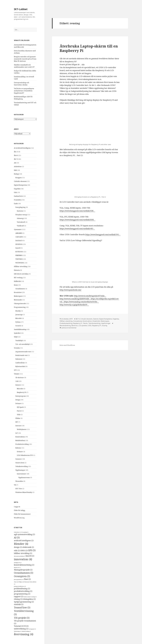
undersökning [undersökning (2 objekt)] (21, 629)
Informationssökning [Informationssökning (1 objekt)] (20, 556)
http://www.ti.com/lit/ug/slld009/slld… (75, 299)
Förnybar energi (21, 215)
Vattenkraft (21, 222)
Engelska (17, 189)
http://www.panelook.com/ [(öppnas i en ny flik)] (70, 290)
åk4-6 (16, 155)
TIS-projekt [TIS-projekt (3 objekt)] (22, 618)
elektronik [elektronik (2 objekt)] (28, 547)
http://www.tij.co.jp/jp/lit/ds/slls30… (74, 305)
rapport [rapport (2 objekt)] (19, 597)
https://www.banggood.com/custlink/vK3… (77, 229)
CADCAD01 (19, 237)
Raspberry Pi (21, 392)
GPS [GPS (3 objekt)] (32, 550)
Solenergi (20, 218)
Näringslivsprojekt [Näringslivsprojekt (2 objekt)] (23, 570)
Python (18, 322)
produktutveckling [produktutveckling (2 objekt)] (23, 591)
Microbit (18, 318)
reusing (104, 326)
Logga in (17, 507)
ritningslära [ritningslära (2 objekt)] (29, 599)
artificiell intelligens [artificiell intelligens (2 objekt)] (24, 541)
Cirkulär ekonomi (20, 181)
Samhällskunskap (20, 329)
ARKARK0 (19, 233)
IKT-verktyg (18, 278)
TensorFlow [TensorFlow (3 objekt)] (22, 607)
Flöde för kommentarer (22, 514)
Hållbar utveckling (21, 266)
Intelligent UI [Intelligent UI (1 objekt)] (18, 563)
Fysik (16, 204)
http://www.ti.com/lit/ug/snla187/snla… (90, 296)
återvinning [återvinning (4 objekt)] (24, 634)
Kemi (16, 285)
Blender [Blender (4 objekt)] (21, 544)
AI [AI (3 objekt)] (17, 538)
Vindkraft (20, 226)
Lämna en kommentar (69, 328)
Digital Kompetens (20, 185)
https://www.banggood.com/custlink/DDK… (78, 220)
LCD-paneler (83, 326)
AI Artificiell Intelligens (22, 148)
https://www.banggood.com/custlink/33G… (103, 235)
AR (15, 163)
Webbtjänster (22, 429)
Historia (17, 270)
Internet (18, 426)
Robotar (18, 448)
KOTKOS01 (19, 252)
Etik (15, 192)
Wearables (19, 481)
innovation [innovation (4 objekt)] (23, 559)
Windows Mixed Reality (24, 492)
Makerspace (18, 296)
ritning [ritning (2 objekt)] (18, 599)
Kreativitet (18, 292)
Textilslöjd (19, 341)
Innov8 (18, 248)
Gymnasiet (18, 229)
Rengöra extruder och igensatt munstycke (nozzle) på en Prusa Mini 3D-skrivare (25, 59)
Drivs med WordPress (67, 345)
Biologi (16, 174)
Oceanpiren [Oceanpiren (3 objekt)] (22, 576)
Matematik (18, 300)
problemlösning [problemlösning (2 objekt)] (22, 589)
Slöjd (16, 337)
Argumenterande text (23, 352)
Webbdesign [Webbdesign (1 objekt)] (18, 631)
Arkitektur (18, 167)
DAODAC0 (19, 241)
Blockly (18, 311)
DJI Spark (20, 407)
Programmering (20, 307)
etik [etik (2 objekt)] (17, 551)
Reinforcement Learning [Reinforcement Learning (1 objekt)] (30, 597)
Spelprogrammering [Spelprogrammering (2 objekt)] (24, 602)
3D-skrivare (20, 378)
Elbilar (18, 418)
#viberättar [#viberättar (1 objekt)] (17, 532)
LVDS (89, 326)
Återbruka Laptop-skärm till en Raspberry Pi (89, 48)
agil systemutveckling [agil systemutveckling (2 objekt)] (24, 534)
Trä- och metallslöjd (22, 344)
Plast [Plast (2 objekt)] (27, 579)
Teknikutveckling (22, 466)
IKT (17, 422)
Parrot (19, 411)
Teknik (16, 374)
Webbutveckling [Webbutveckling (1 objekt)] (26, 631)
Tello (19, 415)
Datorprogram (21, 396)
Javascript (19, 315)
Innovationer (21, 474)
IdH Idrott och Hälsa (21, 274)
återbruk (75, 326)
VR (15, 485)
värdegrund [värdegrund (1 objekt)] (32, 629)
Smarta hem (20, 463)
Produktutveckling (22, 444)
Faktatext (19, 359)
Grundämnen (20, 289)
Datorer (18, 385)
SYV (15, 370)
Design (18, 400)
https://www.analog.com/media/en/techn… (81, 302)
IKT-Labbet (21, 9)
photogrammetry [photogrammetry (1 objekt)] (19, 579)
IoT (17, 433)
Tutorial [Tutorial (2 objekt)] (19, 626)
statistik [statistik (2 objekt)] (19, 604)
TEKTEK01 (19, 259)
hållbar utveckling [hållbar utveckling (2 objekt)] (23, 553)
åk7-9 (16, 159)
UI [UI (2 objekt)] (26, 626)
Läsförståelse (20, 363)
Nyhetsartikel (20, 366)
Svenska (17, 348)
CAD (17, 381)
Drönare (18, 403)
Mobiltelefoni (20, 440)
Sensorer (19, 459)
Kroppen (18, 178)
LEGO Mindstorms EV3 (25, 455)
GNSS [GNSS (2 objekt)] (24, 551)
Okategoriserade (20, 303)
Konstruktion (20, 437)
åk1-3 (16, 152)
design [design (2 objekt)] (18, 547)
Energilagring (20, 207)
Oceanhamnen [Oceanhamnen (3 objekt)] (24, 573)
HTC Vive (19, 489)
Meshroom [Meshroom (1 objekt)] (17, 568)
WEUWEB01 (20, 263)
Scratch (18, 326)
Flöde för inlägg (20, 510)
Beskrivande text (21, 355)
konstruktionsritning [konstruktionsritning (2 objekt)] (24, 565)
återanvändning (65, 326)
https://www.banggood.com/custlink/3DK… (77, 211)
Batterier (20, 211)
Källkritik (17, 281)
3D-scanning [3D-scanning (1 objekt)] (25, 532)
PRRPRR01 (19, 255)
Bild (15, 170)
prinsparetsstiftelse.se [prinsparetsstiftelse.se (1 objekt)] (20, 586)
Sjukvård (17, 333)
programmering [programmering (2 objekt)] (22, 594)
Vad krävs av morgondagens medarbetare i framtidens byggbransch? (24, 91)
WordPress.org (19, 518)
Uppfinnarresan (24, 477)
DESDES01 (19, 244)
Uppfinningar (20, 470)
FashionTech (18, 196)
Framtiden (18, 200)
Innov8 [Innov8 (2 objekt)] (30, 556)
